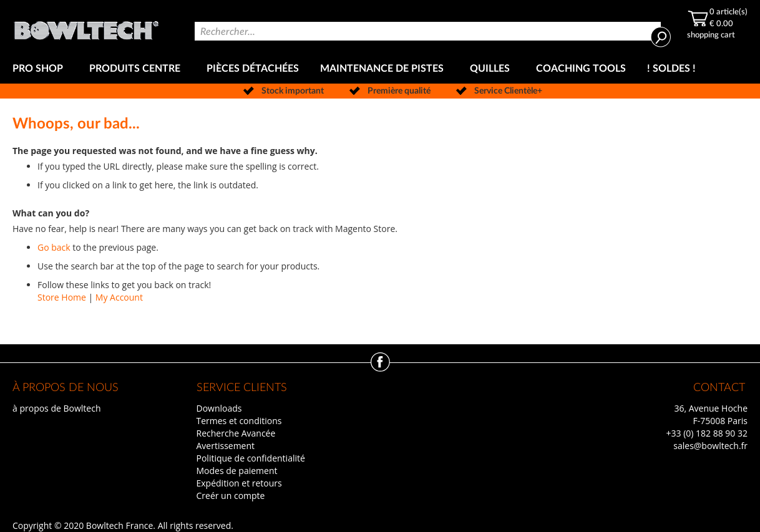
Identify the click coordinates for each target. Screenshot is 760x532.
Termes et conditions (239, 421)
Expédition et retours (239, 483)
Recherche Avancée (236, 433)
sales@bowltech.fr (710, 446)
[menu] (380, 69)
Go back (54, 247)
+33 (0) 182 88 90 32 (707, 433)
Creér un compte (231, 496)
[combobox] (428, 31)
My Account (119, 297)
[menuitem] (40, 69)
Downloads (219, 408)
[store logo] (86, 27)
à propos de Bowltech (56, 408)
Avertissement (226, 446)
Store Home (62, 297)
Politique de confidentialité (251, 458)
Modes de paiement (237, 471)
